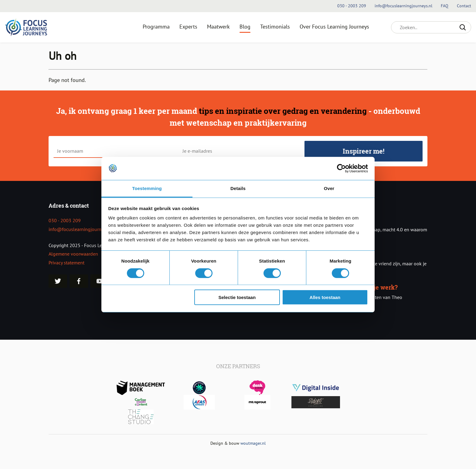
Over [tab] (329, 188)
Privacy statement (66, 263)
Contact (464, 6)
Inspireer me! (364, 151)
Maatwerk (218, 27)
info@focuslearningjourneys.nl (81, 229)
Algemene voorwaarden (73, 254)
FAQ (445, 6)
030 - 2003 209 (65, 220)
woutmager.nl (253, 443)
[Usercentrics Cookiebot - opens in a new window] (341, 168)
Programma (156, 27)
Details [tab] (238, 188)
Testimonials (275, 27)
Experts (188, 27)
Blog (245, 27)
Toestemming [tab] (147, 188)
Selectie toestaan (237, 297)
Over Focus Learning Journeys (334, 27)
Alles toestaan (325, 297)
